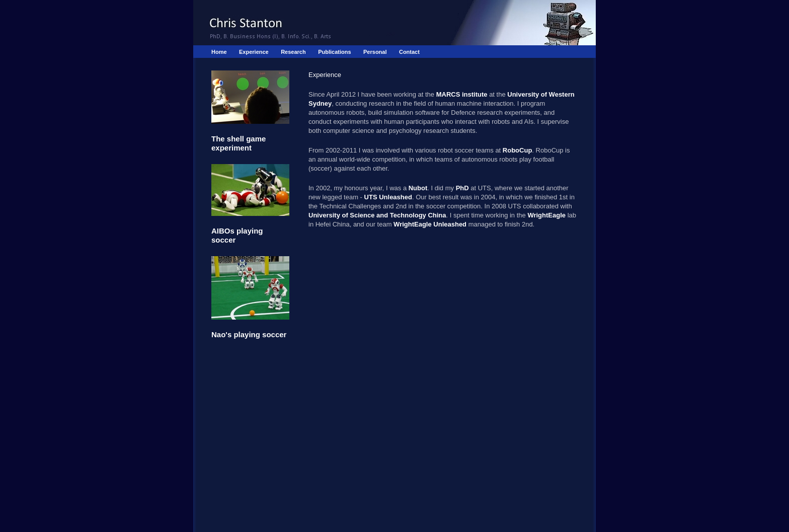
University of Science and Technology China (377, 215)
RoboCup (517, 150)
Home (219, 52)
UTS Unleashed (388, 197)
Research (293, 52)
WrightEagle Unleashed (430, 224)
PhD (462, 188)
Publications (334, 52)
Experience (254, 52)
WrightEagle (546, 215)
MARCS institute (462, 94)
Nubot (418, 188)
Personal (375, 52)
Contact (409, 52)
